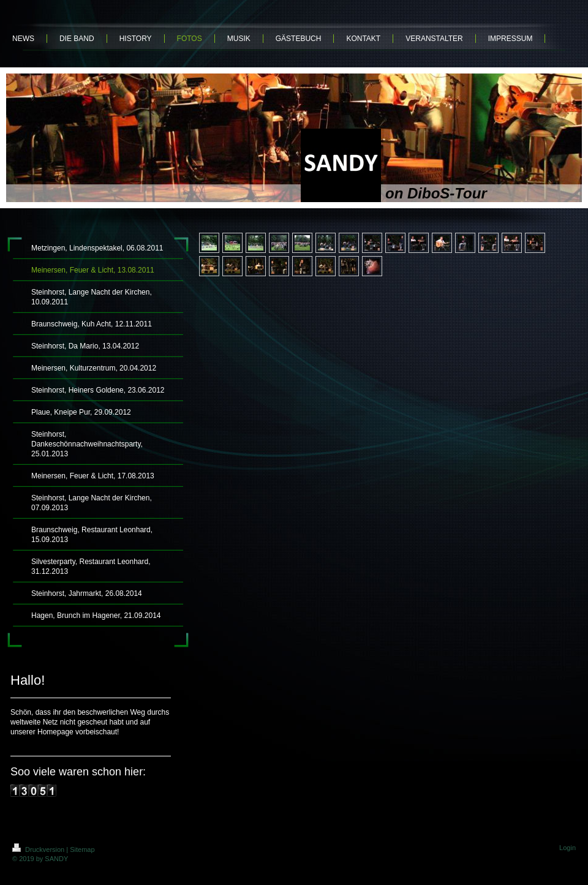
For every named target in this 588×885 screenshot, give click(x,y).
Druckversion (39, 849)
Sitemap (82, 849)
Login (567, 848)
